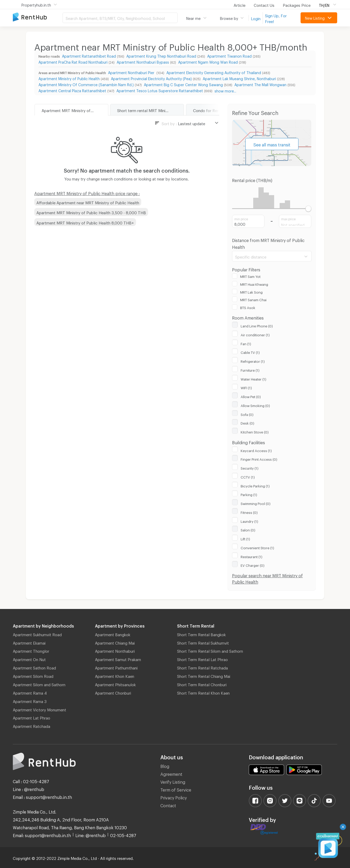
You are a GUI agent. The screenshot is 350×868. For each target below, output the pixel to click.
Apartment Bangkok (113, 634)
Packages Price (297, 4)
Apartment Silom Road (33, 675)
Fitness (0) (249, 512)
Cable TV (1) (250, 352)
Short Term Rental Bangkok (201, 634)
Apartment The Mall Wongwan (260, 84)
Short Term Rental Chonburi (202, 684)
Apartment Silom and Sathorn (39, 684)
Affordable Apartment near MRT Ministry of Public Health (88, 202)
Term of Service (176, 789)
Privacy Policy (174, 797)
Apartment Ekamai (29, 642)
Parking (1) (249, 494)
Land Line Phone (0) (257, 325)
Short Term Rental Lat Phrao (202, 659)
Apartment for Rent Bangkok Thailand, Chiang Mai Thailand (38, 17)
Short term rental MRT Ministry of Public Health (150, 110)
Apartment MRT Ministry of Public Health (75, 110)
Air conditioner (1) (255, 334)
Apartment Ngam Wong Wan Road (208, 61)
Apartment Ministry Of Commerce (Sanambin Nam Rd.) (86, 84)
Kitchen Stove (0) (255, 431)
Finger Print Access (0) (259, 459)
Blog (165, 765)
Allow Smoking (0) (255, 405)
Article (239, 4)
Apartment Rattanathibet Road (89, 55)
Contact (168, 805)
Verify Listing (173, 781)
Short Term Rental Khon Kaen (203, 692)
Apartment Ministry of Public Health (69, 78)
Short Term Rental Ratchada (202, 667)
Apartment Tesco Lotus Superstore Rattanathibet (160, 90)
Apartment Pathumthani (116, 667)
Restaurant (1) (252, 556)
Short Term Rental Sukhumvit (203, 642)
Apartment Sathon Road (34, 667)
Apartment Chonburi (113, 692)
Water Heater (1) (253, 378)
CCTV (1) (248, 476)
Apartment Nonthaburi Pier (132, 72)
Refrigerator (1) (253, 361)
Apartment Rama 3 (30, 701)
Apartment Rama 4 (30, 692)
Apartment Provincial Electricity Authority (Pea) (151, 78)
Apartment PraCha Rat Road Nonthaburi (73, 61)
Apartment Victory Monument (39, 709)
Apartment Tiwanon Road (229, 55)
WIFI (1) (246, 387)
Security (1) (250, 468)
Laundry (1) (249, 521)
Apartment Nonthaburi (115, 650)
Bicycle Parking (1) (255, 485)
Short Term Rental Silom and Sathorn (210, 650)
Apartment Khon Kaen (115, 675)
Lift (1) (245, 538)
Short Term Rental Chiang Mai (204, 675)
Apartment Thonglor (31, 650)
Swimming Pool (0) (256, 503)
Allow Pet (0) (251, 396)
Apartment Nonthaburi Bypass (143, 61)
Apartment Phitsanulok (115, 684)
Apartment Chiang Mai (115, 642)
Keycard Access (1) (256, 450)
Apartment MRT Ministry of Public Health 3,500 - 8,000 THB (91, 212)
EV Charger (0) (253, 565)
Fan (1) (246, 343)
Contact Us (264, 4)
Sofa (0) (247, 414)
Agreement (171, 773)
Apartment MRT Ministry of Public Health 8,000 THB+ (85, 222)
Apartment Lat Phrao (32, 717)
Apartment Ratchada (32, 726)
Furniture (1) (250, 370)
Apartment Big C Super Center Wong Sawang (183, 84)
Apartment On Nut (29, 659)
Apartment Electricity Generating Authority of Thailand (214, 72)
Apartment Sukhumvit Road (37, 634)
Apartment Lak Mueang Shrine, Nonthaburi (239, 78)
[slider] (308, 209)
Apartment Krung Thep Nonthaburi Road (161, 55)
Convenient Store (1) (257, 547)
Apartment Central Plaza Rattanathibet (72, 90)
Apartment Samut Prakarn (118, 659)
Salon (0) (248, 529)
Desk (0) (247, 422)
